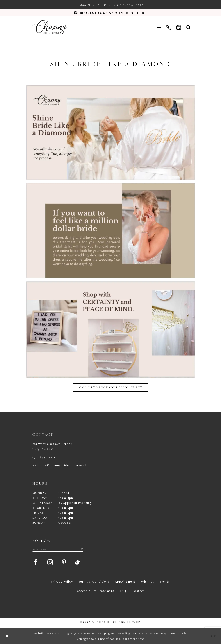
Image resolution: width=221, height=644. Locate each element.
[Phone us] (169, 27)
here (141, 639)
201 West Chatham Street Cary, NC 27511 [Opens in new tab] (52, 446)
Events (165, 582)
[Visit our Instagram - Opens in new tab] (50, 563)
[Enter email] (58, 549)
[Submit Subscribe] (81, 549)
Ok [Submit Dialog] (213, 636)
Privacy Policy (62, 582)
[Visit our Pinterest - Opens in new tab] (65, 563)
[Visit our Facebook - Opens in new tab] (36, 563)
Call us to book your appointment (111, 387)
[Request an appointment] (111, 13)
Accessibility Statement (95, 591)
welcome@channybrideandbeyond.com (63, 465)
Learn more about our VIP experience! (110, 5)
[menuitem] (159, 27)
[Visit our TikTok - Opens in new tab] (78, 563)
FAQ (123, 591)
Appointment (125, 582)
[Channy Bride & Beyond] (49, 27)
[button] (159, 27)
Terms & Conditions (94, 582)
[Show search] (188, 27)
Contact (138, 591)
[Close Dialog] (7, 636)
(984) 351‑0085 (44, 457)
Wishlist (147, 582)
